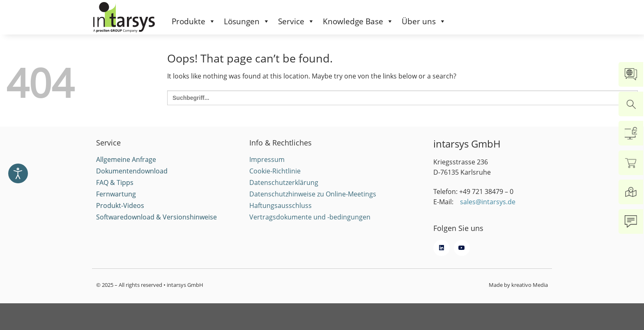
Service (296, 21)
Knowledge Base (358, 21)
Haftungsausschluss (281, 214)
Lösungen (247, 21)
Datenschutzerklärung (284, 191)
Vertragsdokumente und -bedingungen (310, 225)
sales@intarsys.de (488, 210)
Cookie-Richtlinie (275, 179)
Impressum (267, 168)
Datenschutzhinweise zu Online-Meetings (313, 202)
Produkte (194, 21)
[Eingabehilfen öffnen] (18, 173)
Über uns (424, 21)
